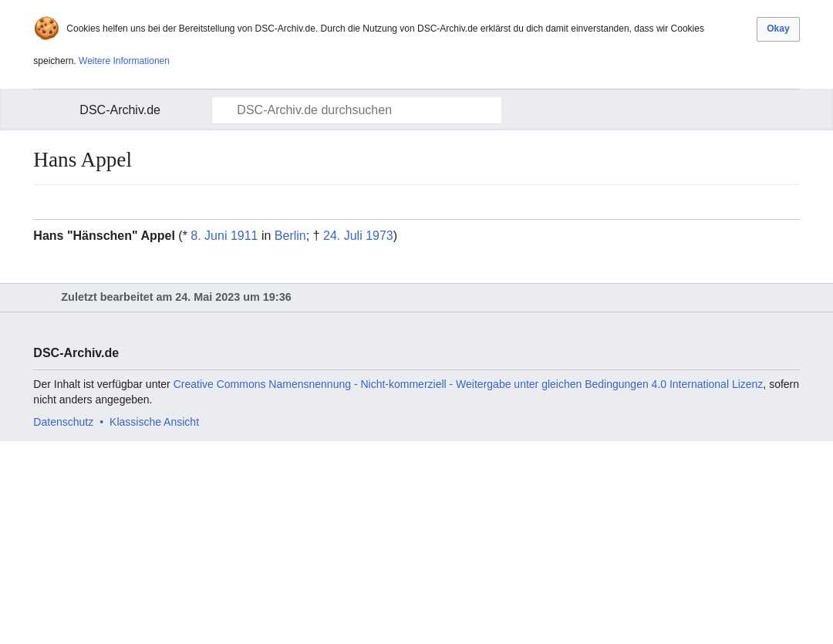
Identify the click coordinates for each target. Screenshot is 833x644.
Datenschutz (63, 422)
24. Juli (343, 236)
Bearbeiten (790, 202)
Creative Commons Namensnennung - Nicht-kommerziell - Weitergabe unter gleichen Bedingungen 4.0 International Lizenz (469, 384)
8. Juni (209, 236)
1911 (245, 236)
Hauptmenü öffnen (54, 110)
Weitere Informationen (124, 61)
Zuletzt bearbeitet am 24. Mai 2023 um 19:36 (176, 297)
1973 (379, 236)
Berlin (290, 236)
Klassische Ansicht (154, 422)
